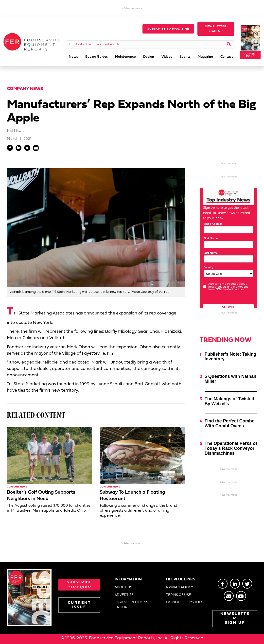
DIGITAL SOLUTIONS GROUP (131, 605)
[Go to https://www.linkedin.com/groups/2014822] (235, 584)
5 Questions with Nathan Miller (230, 379)
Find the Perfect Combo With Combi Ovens (230, 423)
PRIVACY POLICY (180, 587)
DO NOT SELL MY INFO (185, 602)
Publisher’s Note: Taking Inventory (230, 357)
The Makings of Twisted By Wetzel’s (229, 401)
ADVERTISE (124, 595)
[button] (168, 29)
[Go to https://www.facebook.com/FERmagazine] (223, 584)
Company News (25, 89)
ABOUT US (123, 587)
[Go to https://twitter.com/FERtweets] (247, 584)
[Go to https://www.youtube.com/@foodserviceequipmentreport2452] (241, 596)
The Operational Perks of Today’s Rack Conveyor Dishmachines (231, 448)
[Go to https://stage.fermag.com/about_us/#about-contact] (229, 596)
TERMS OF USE (179, 595)
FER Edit (16, 131)
